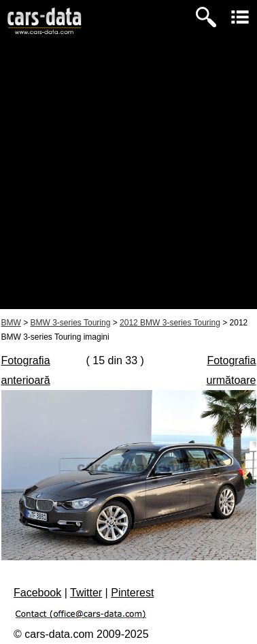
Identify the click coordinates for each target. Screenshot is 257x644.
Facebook (37, 593)
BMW (11, 323)
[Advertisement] (128, 180)
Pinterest (132, 593)
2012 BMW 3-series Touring (170, 323)
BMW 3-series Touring (71, 323)
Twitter (86, 593)
